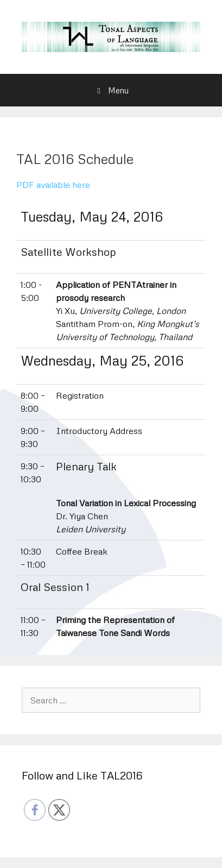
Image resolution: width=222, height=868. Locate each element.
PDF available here (53, 185)
